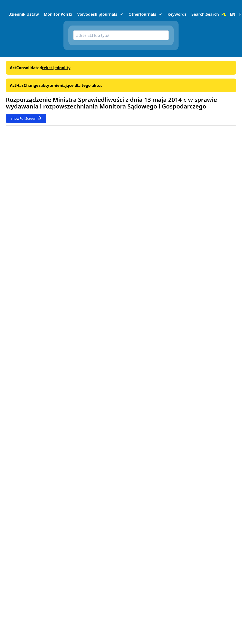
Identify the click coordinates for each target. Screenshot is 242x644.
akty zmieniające (57, 85)
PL (224, 14)
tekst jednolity (56, 68)
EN (233, 14)
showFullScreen (24, 118)
